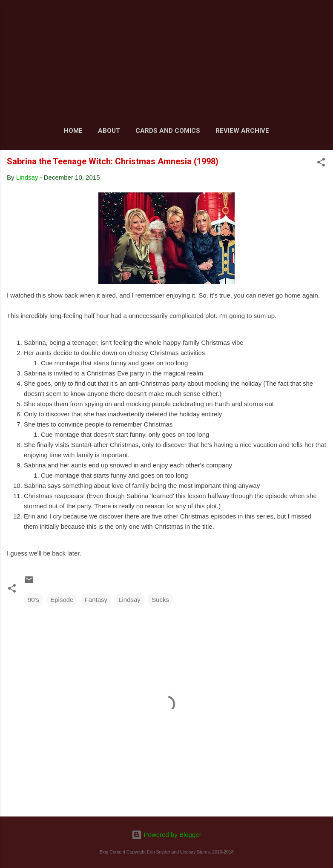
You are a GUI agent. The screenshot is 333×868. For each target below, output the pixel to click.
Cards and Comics (168, 131)
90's (33, 600)
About (109, 131)
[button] (321, 164)
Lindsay (129, 600)
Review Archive (242, 131)
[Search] (321, 17)
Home (73, 131)
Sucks (160, 600)
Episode (62, 600)
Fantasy (96, 600)
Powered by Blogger (166, 835)
